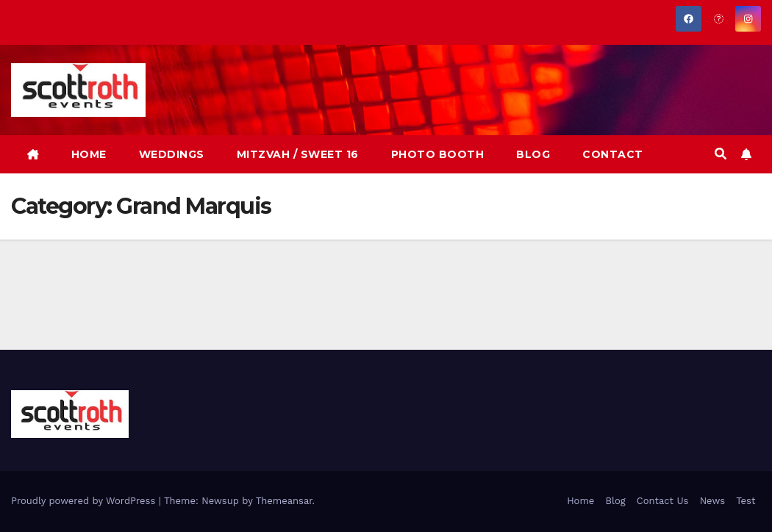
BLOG (533, 154)
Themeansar (284, 501)
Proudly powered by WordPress (85, 501)
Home (580, 501)
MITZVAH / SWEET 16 (298, 154)
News (712, 501)
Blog (615, 501)
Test (746, 501)
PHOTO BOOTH (438, 154)
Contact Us (663, 501)
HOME (89, 154)
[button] (721, 154)
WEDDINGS (172, 154)
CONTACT (613, 154)
